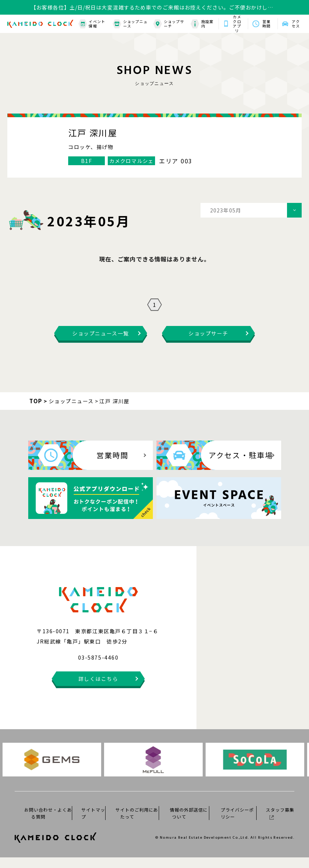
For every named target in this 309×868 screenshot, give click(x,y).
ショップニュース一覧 (100, 344)
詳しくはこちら (98, 689)
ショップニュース (130, 24)
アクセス (296, 24)
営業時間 (266, 24)
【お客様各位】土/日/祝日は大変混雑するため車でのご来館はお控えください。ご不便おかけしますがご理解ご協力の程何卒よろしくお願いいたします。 (152, 8)
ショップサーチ (169, 24)
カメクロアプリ (237, 24)
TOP (36, 411)
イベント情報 (92, 24)
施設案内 (202, 24)
